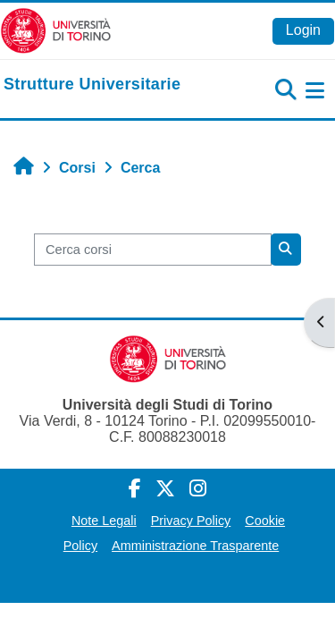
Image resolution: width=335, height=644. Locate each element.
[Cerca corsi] (153, 250)
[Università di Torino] (56, 30)
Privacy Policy (191, 521)
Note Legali (104, 521)
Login (303, 30)
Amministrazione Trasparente (195, 546)
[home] (92, 85)
